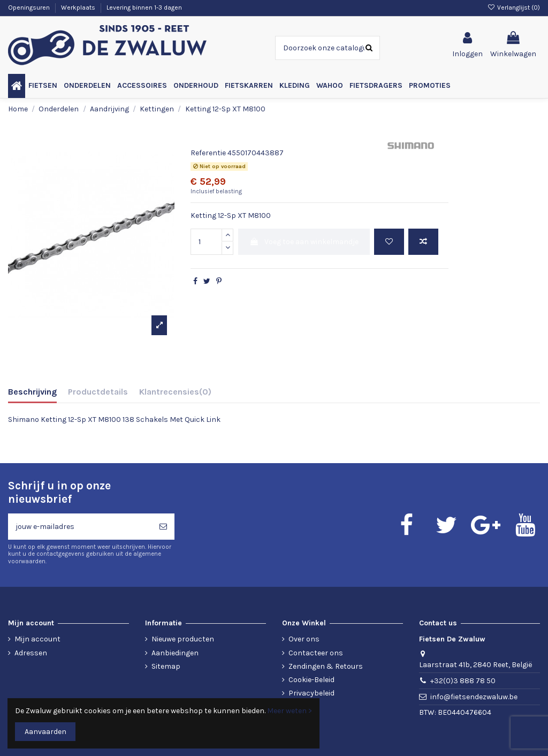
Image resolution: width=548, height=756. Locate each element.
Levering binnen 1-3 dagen (144, 7)
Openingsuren (30, 7)
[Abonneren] (163, 527)
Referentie (208, 153)
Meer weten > (290, 711)
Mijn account (37, 639)
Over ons (304, 639)
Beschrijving (32, 392)
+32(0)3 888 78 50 (463, 681)
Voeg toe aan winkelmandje (304, 242)
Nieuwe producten (183, 639)
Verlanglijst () (514, 7)
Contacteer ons (316, 653)
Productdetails (98, 392)
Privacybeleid (311, 693)
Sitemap (166, 666)
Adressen (31, 653)
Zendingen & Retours (326, 666)
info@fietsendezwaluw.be (474, 697)
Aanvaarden (45, 732)
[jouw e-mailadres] (80, 527)
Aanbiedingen (175, 653)
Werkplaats (79, 7)
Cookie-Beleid (311, 680)
